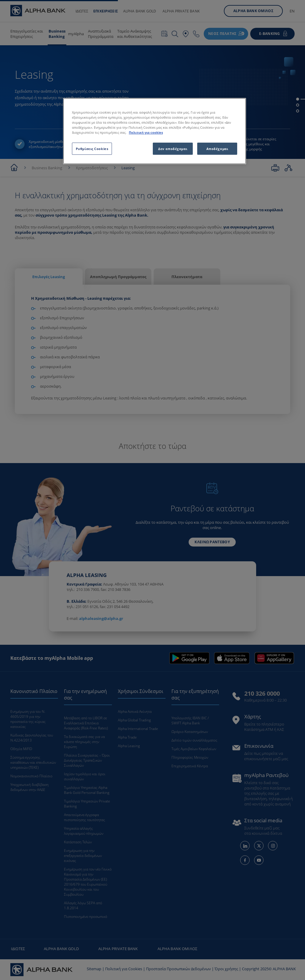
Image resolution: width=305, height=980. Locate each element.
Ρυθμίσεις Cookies (92, 149)
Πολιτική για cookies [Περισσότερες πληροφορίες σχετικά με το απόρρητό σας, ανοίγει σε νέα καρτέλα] (146, 132)
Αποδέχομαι (217, 149)
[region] (155, 131)
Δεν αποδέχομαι (173, 149)
